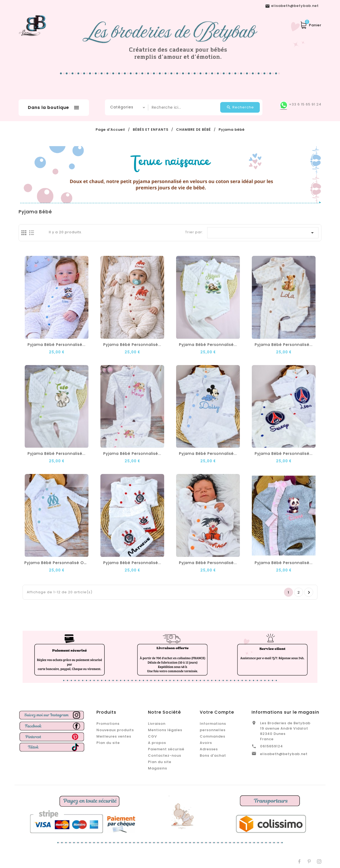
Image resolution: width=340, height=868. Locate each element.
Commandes (212, 736)
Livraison (157, 724)
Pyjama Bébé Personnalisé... (57, 345)
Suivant (309, 592)
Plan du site (108, 743)
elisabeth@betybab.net (284, 754)
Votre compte (217, 712)
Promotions (108, 724)
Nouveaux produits (115, 730)
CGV (152, 736)
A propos (157, 743)
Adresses (209, 749)
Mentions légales (165, 730)
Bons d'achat (213, 755)
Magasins (158, 768)
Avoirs (206, 743)
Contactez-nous (165, 755)
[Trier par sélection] (263, 233)
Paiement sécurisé (166, 749)
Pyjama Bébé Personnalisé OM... (58, 563)
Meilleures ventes (114, 736)
